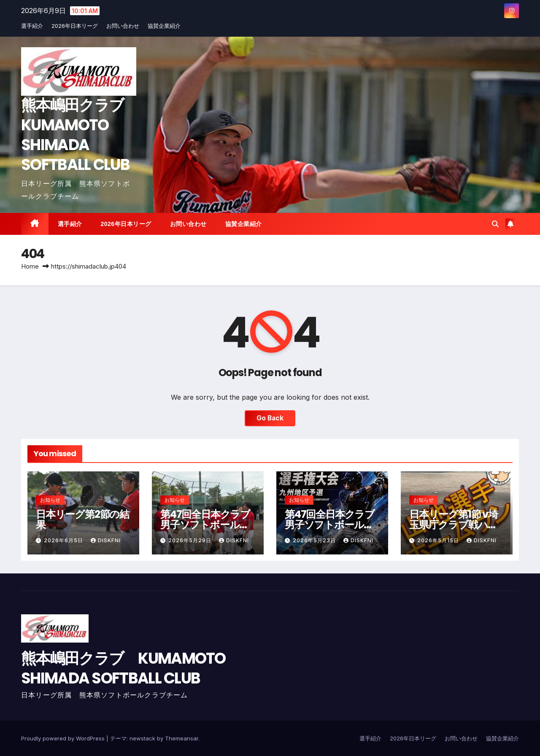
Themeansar (182, 738)
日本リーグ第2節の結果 (82, 519)
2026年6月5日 (64, 540)
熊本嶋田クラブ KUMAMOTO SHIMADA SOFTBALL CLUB (80, 135)
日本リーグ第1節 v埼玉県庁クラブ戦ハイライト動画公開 (454, 525)
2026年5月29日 (191, 540)
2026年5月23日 (315, 540)
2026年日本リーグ (75, 26)
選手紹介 (32, 26)
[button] (495, 224)
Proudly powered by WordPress (64, 738)
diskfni (106, 540)
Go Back (270, 418)
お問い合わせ (123, 26)
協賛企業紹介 (164, 26)
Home (30, 266)
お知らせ (50, 500)
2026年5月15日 (439, 540)
